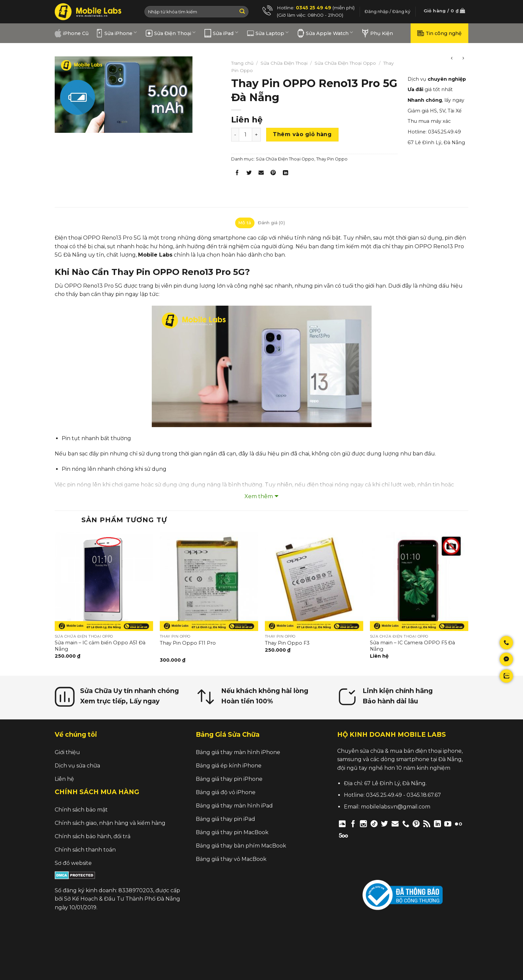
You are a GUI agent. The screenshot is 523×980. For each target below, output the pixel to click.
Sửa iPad (221, 33)
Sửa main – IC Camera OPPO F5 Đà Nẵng (412, 646)
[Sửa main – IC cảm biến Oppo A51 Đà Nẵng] (104, 581)
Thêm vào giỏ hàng (302, 134)
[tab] (245, 223)
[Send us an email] (395, 824)
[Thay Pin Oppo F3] (314, 581)
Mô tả (245, 223)
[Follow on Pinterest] (416, 824)
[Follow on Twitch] (355, 835)
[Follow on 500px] (343, 835)
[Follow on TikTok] (374, 824)
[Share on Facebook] (237, 174)
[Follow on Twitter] (384, 824)
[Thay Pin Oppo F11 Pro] (209, 581)
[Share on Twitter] (249, 174)
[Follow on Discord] (342, 824)
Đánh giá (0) (271, 223)
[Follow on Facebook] (353, 824)
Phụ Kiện (377, 33)
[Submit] (242, 12)
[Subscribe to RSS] (427, 824)
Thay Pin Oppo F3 (287, 643)
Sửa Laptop (268, 33)
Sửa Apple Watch (325, 33)
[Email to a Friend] (261, 174)
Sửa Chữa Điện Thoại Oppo (345, 63)
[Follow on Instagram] (363, 824)
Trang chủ (242, 63)
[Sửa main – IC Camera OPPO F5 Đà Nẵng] (419, 581)
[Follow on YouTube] (448, 824)
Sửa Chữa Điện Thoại (284, 63)
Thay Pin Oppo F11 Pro (188, 643)
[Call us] (406, 824)
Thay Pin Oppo (332, 159)
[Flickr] (458, 824)
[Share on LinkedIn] (285, 174)
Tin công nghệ (439, 33)
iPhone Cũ (72, 33)
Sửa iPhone (116, 33)
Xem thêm (259, 496)
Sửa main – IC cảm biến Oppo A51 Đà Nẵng (100, 646)
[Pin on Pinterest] (273, 174)
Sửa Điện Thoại (171, 33)
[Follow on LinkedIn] (437, 824)
